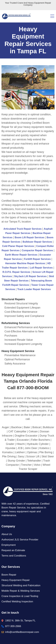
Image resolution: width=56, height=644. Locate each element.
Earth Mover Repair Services (21, 255)
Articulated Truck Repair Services (22, 229)
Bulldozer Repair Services (37, 242)
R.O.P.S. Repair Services (16, 272)
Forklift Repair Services (37, 259)
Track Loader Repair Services (34, 289)
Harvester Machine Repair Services (25, 263)
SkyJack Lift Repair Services (30, 276)
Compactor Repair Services (37, 250)
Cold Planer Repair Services (18, 246)
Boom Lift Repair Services (29, 237)
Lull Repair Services (41, 268)
